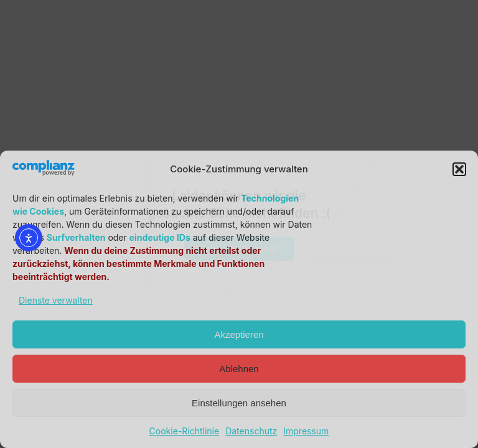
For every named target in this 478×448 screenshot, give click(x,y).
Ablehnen (239, 369)
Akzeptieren (239, 334)
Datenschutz (251, 431)
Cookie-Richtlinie (185, 431)
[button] (459, 169)
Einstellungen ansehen (239, 403)
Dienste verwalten (56, 300)
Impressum (306, 431)
